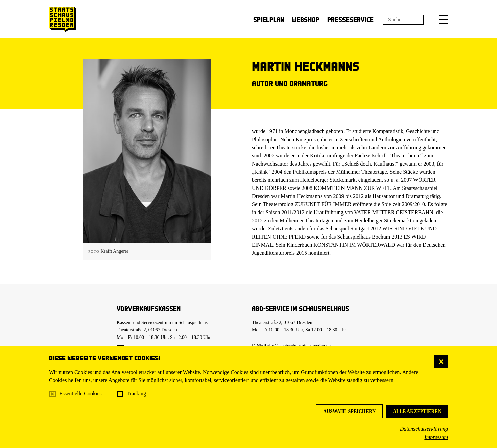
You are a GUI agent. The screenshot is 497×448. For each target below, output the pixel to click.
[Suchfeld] (403, 20)
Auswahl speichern (349, 411)
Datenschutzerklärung (424, 429)
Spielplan (269, 19)
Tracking (136, 393)
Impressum (436, 437)
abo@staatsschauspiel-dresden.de (299, 346)
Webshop (306, 19)
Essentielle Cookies (80, 393)
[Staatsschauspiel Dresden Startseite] (63, 19)
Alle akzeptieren (417, 411)
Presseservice (350, 19)
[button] (444, 20)
